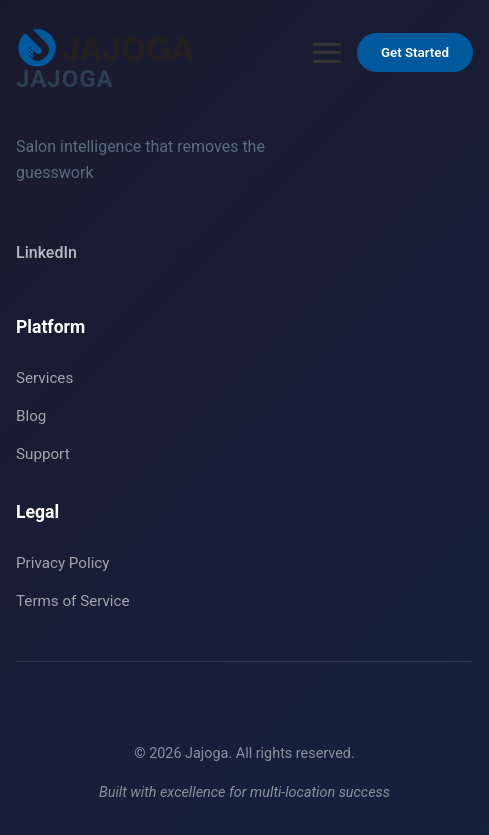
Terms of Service (73, 601)
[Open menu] (327, 53)
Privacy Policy (63, 563)
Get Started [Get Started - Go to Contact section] (415, 52)
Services (44, 378)
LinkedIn (46, 252)
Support (43, 454)
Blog (31, 416)
